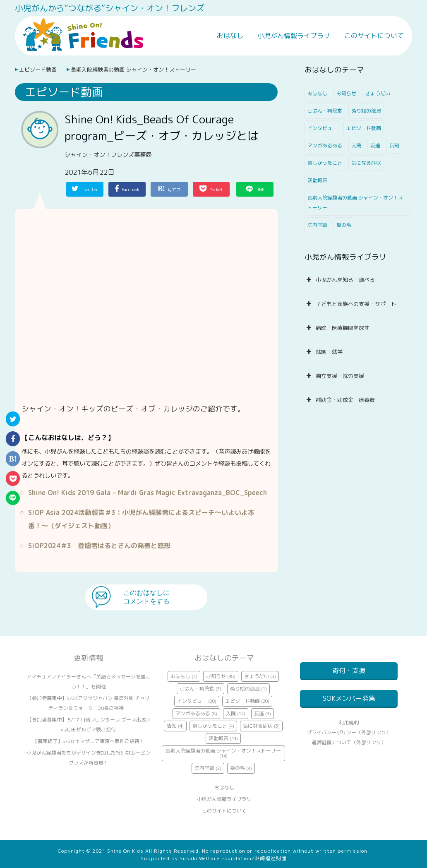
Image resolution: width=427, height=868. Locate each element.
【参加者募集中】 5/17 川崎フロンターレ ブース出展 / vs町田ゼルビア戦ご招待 (88, 725)
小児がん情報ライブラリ (294, 36)
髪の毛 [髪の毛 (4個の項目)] (344, 225)
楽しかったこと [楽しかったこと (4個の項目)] (325, 163)
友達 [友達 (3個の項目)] (375, 145)
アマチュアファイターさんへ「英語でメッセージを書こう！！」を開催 (89, 682)
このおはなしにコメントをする (146, 597)
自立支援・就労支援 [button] (334, 376)
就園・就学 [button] (324, 352)
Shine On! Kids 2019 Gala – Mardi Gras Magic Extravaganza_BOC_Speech (148, 493)
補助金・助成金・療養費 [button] (340, 400)
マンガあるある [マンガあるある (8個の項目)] (325, 145)
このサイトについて (374, 36)
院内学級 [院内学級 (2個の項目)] (317, 225)
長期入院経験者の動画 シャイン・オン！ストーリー (133, 70)
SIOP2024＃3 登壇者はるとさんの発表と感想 (99, 546)
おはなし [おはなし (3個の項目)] (317, 93)
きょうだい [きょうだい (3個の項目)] (378, 93)
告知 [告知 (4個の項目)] (394, 145)
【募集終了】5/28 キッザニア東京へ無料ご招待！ (89, 741)
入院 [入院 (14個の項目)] (356, 145)
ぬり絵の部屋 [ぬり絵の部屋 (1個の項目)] (366, 111)
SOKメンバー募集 (349, 703)
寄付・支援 (349, 671)
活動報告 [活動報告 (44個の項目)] (317, 180)
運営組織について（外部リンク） (349, 752)
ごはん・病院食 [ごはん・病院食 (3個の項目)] (325, 111)
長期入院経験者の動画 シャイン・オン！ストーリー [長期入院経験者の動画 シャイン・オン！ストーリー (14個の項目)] (355, 203)
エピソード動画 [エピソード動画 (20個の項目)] (364, 128)
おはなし (230, 36)
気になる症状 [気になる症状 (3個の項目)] (366, 163)
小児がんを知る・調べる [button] (340, 280)
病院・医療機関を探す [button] (337, 328)
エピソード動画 (38, 70)
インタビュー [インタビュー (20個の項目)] (322, 128)
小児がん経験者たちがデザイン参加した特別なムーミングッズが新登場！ (89, 758)
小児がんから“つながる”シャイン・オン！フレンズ (110, 8)
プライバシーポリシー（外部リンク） (349, 742)
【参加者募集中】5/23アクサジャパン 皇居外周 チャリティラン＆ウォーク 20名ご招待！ (88, 703)
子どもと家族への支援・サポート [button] (350, 304)
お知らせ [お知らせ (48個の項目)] (346, 93)
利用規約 (349, 732)
